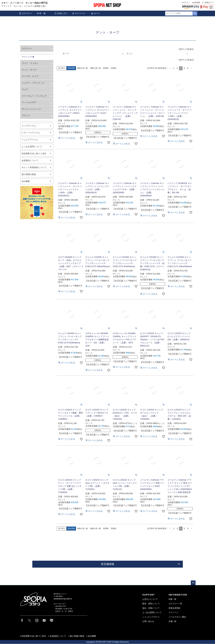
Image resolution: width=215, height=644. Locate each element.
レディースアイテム (31, 133)
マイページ (79, 13)
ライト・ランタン (30, 63)
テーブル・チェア (30, 76)
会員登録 (197, 3)
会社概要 (26, 181)
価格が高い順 (95, 68)
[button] (170, 68)
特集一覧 (173, 599)
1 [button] (174, 68)
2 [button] (177, 68)
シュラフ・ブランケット (33, 83)
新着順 (106, 68)
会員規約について (30, 160)
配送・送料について (151, 604)
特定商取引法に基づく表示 (34, 154)
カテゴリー (26, 13)
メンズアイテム (29, 126)
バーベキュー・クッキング (34, 96)
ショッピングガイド (151, 617)
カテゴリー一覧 (175, 604)
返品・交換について (151, 608)
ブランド (26, 116)
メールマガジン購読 (177, 617)
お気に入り (61, 13)
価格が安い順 (82, 68)
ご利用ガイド (209, 3)
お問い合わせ (148, 621)
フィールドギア (29, 102)
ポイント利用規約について (34, 167)
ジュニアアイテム (30, 140)
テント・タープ (29, 70)
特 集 (41, 13)
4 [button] (184, 68)
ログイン (186, 3)
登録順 (113, 68)
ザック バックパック (31, 109)
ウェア (25, 89)
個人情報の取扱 (29, 174)
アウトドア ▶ (28, 57)
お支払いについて (150, 599)
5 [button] (188, 68)
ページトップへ (193, 583)
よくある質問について (32, 147)
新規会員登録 (174, 608)
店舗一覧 (173, 621)
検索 (195, 13)
